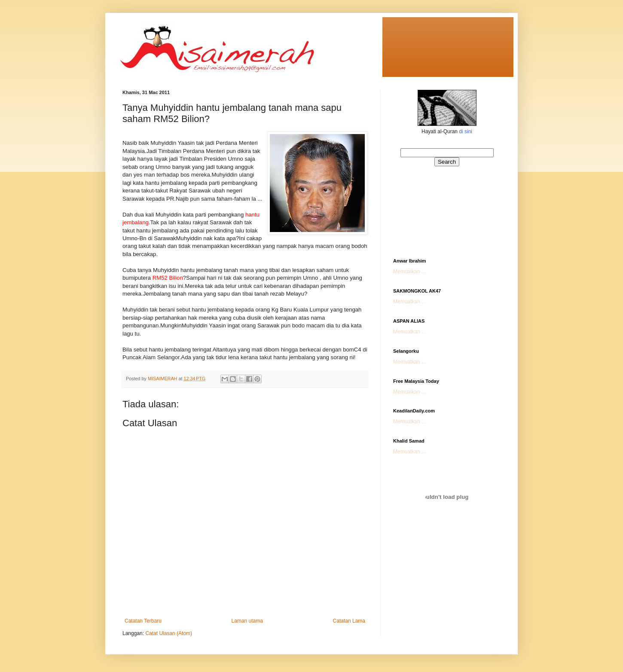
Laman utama (247, 621)
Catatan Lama (349, 621)
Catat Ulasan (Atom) (169, 633)
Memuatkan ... (409, 272)
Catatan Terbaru (143, 621)
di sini (466, 131)
